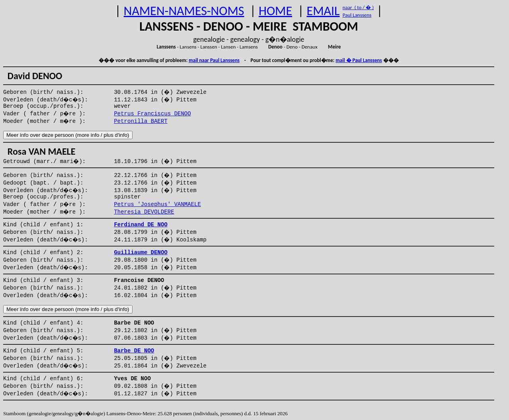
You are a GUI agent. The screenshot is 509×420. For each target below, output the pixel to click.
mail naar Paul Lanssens (214, 60)
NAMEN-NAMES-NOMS (184, 11)
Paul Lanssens (357, 15)
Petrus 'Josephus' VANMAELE (157, 204)
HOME (275, 11)
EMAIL (323, 11)
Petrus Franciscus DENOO (152, 114)
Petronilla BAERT (140, 121)
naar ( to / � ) (358, 7)
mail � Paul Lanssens (359, 60)
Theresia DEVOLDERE (144, 212)
